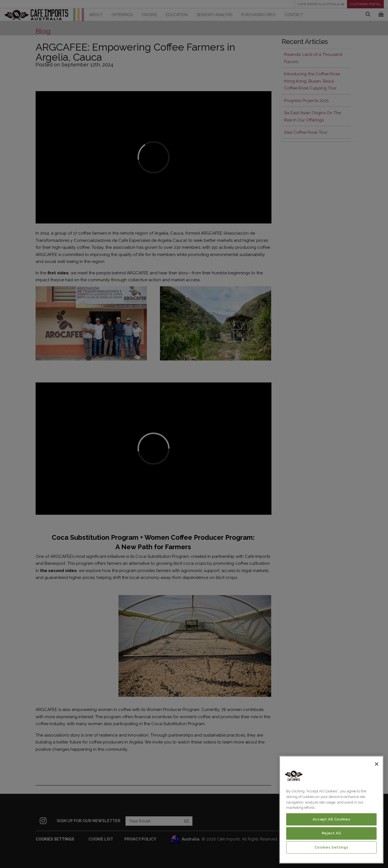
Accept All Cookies (332, 819)
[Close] (377, 764)
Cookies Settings (332, 847)
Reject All (332, 833)
